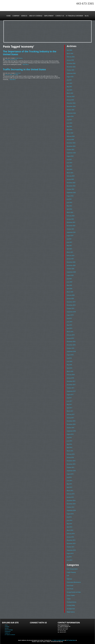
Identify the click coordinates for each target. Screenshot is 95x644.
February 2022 (71, 215)
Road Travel (18, 73)
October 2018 (70, 347)
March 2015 (70, 489)
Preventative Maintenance (74, 580)
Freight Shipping (19, 58)
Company (16, 16)
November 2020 (71, 265)
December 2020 (71, 261)
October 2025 (70, 70)
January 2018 (70, 377)
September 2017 (71, 390)
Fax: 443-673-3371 (62, 630)
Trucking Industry (71, 600)
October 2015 (70, 466)
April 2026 (69, 50)
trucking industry (13, 59)
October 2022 (70, 189)
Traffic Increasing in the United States (24, 69)
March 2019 (70, 331)
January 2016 (70, 456)
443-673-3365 (85, 4)
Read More (26, 64)
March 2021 (70, 251)
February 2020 (71, 294)
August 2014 (70, 512)
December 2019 (71, 301)
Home (9, 16)
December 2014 (71, 499)
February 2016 (71, 453)
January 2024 (70, 139)
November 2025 (71, 67)
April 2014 (69, 525)
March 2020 (70, 291)
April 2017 (69, 406)
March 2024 (70, 133)
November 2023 (71, 146)
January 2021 (70, 258)
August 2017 (70, 393)
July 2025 (69, 80)
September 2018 (71, 350)
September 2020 (71, 271)
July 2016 (69, 436)
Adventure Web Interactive (68, 643)
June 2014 (69, 519)
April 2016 (69, 446)
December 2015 (71, 459)
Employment (49, 16)
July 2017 (69, 397)
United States (15, 74)
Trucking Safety (71, 603)
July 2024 (69, 119)
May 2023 (69, 166)
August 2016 (70, 433)
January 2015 (70, 496)
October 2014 (70, 506)
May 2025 (69, 86)
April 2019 (69, 327)
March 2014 (70, 529)
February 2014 (71, 532)
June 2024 (69, 123)
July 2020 (69, 278)
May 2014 (69, 522)
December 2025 (71, 63)
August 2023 (70, 156)
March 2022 (70, 212)
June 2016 (69, 439)
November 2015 (71, 463)
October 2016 (70, 426)
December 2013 (71, 539)
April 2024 (69, 129)
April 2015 (69, 486)
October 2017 (70, 387)
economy (7, 59)
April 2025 (69, 90)
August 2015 (70, 473)
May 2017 (69, 403)
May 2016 (69, 443)
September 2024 (71, 113)
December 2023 (71, 142)
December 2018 (71, 340)
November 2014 (71, 502)
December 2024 (71, 103)
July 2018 (69, 357)
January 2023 (70, 179)
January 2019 (70, 337)
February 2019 (71, 334)
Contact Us (60, 16)
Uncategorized (71, 607)
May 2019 (69, 324)
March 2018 (70, 370)
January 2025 (70, 100)
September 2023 (71, 152)
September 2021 (71, 232)
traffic (11, 74)
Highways (69, 577)
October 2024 (70, 110)
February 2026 (71, 57)
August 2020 (70, 274)
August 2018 (70, 354)
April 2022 (69, 208)
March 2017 (70, 410)
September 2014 (71, 509)
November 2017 (71, 383)
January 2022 (70, 218)
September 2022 (71, 192)
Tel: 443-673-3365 (62, 629)
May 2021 (69, 245)
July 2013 (69, 555)
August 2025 (70, 77)
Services (24, 16)
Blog (87, 16)
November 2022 (71, 185)
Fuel (68, 574)
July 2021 (69, 238)
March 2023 (70, 172)
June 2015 (69, 479)
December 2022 (71, 182)
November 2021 (71, 225)
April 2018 (69, 367)
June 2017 (69, 400)
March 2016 (70, 449)
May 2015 (69, 482)
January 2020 (70, 298)
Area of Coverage (36, 16)
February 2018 (71, 373)
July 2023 (69, 159)
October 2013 (70, 545)
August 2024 (70, 116)
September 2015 (71, 469)
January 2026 (70, 60)
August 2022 (70, 195)
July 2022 (69, 199)
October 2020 (70, 268)
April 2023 (69, 169)
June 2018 (69, 360)
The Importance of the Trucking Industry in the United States (30, 53)
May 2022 (69, 205)
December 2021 (71, 222)
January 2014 (70, 535)
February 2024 (71, 136)
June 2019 (69, 321)
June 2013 (69, 558)
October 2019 (70, 307)
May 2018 (69, 364)
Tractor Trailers (71, 593)
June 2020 (69, 281)
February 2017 (71, 413)
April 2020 (69, 288)
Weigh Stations (71, 610)
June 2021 (69, 241)
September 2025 (71, 73)
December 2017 (71, 380)
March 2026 (70, 53)
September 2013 (71, 548)
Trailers (69, 597)
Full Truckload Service (71, 638)
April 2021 (69, 248)
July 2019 (69, 317)
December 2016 (71, 420)
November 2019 (71, 304)
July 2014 (69, 515)
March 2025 (70, 93)
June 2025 (69, 83)
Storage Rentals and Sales (74, 590)
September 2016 (71, 430)
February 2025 (71, 96)
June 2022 (69, 202)
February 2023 (71, 175)
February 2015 (71, 492)
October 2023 (70, 149)
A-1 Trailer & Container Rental (58, 638)
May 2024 (69, 126)
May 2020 (69, 284)
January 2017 (70, 416)
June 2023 (69, 162)
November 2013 (71, 542)
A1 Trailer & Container (74, 16)
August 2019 (70, 314)
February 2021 (71, 255)
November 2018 (71, 344)
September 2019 (71, 311)
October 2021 (70, 228)
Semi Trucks (70, 587)
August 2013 (70, 552)
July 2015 (69, 476)
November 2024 (71, 106)
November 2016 (71, 423)
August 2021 (70, 235)
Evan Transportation (72, 567)
